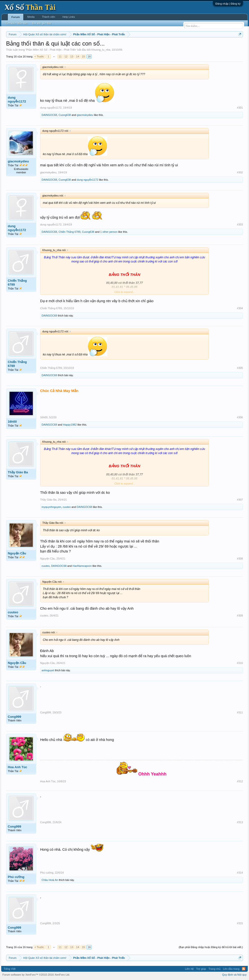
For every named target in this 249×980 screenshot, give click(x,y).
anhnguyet (48, 670)
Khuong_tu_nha (101, 50)
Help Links (69, 17)
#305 (240, 368)
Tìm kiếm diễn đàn (17, 23)
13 (72, 56)
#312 (240, 781)
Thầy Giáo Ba (18, 472)
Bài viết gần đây (42, 23)
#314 (240, 873)
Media (31, 17)
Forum (16, 17)
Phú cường (16, 877)
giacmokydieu (85, 115)
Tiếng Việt (10, 969)
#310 (240, 663)
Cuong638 (65, 115)
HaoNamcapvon (82, 566)
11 (60, 56)
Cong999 (14, 717)
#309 (240, 616)
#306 (240, 417)
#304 (240, 308)
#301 (240, 108)
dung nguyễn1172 (17, 99)
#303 (240, 224)
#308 (240, 559)
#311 (240, 712)
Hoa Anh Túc (18, 767)
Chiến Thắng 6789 (70, 232)
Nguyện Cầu (17, 553)
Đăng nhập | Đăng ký (228, 4)
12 (66, 56)
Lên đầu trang (231, 969)
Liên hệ (189, 969)
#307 (240, 500)
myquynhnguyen (51, 507)
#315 (240, 923)
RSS (244, 969)
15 (83, 56)
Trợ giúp (201, 969)
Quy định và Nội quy (235, 975)
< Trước (39, 56)
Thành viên (48, 17)
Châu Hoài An (50, 880)
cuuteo (67, 507)
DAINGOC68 (49, 115)
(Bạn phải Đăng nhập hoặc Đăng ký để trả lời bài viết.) (211, 947)
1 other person (109, 232)
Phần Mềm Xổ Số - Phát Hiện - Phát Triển (51, 50)
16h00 (12, 422)
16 (89, 56)
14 (78, 56)
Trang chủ (214, 969)
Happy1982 (70, 425)
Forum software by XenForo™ (36, 975)
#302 (240, 172)
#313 (240, 822)
